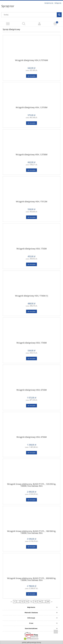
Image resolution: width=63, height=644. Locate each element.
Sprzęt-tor (8, 6)
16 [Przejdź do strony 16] (40, 602)
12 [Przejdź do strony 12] (22, 602)
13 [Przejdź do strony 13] (27, 602)
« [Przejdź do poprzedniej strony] (11, 602)
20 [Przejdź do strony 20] (48, 602)
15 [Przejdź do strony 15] (35, 602)
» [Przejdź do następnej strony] (52, 602)
